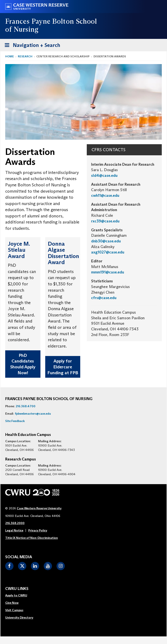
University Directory (19, 618)
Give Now (12, 603)
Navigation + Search (31, 46)
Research (25, 56)
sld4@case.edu (104, 175)
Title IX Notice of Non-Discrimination (32, 538)
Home (10, 56)
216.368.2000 (15, 523)
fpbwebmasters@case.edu (33, 414)
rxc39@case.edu (105, 221)
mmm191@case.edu (108, 272)
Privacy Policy (38, 530)
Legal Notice (14, 530)
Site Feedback (15, 421)
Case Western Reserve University (39, 508)
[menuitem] (19, 596)
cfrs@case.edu (104, 298)
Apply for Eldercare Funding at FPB (63, 367)
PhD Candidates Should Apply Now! (23, 364)
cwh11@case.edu (105, 195)
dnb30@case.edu (106, 241)
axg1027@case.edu (108, 252)
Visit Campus (14, 610)
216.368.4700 (26, 406)
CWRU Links (17, 589)
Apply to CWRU (16, 595)
